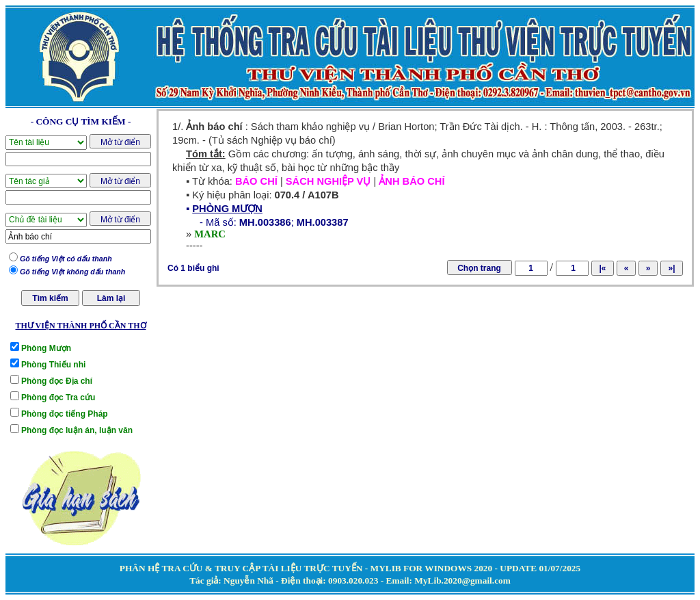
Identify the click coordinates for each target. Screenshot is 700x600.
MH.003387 (323, 222)
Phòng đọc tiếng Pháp (65, 414)
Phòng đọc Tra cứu (58, 397)
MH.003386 (265, 222)
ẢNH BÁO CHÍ (412, 181)
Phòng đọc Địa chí (57, 381)
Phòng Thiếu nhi (53, 365)
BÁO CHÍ (256, 181)
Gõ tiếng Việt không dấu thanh (72, 272)
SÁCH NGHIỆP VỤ (328, 181)
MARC (210, 234)
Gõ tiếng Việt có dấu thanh (66, 259)
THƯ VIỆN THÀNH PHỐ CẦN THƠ (80, 326)
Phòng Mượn (46, 348)
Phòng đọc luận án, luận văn (77, 430)
